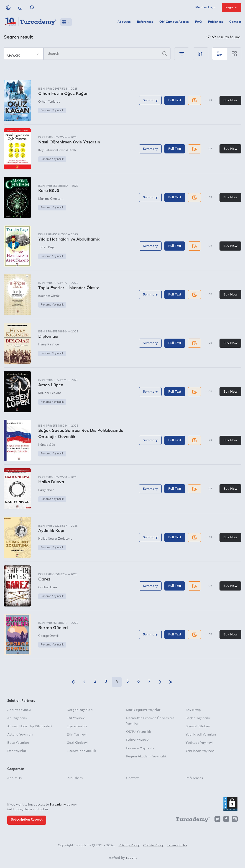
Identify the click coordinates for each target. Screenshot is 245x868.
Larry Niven (46, 490)
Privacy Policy (129, 845)
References (145, 22)
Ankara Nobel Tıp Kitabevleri (30, 726)
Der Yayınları (17, 751)
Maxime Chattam (51, 199)
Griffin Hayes (48, 587)
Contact (235, 22)
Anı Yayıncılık (17, 718)
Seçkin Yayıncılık (198, 718)
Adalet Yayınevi (19, 710)
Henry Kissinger (49, 345)
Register (232, 7)
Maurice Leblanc (50, 393)
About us (124, 22)
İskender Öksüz (49, 296)
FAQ (198, 22)
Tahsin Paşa (47, 247)
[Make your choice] (24, 54)
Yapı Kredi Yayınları (201, 735)
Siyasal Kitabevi (198, 726)
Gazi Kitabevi (77, 743)
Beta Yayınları (18, 743)
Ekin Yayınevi (77, 735)
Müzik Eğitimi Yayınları (144, 710)
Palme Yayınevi (138, 740)
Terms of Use (177, 845)
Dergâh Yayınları (80, 710)
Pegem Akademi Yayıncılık (146, 757)
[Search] (87, 54)
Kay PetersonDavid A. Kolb (57, 150)
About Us (14, 778)
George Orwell (48, 636)
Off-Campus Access (174, 22)
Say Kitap (193, 710)
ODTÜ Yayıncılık (138, 732)
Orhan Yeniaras (49, 102)
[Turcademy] (191, 820)
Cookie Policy (153, 845)
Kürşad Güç (47, 445)
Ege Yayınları (77, 726)
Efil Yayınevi (76, 718)
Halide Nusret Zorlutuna (55, 539)
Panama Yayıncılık (52, 111)
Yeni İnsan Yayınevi (200, 751)
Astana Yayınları (20, 735)
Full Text (175, 100)
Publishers (216, 22)
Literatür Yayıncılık (81, 751)
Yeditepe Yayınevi (199, 743)
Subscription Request (27, 820)
